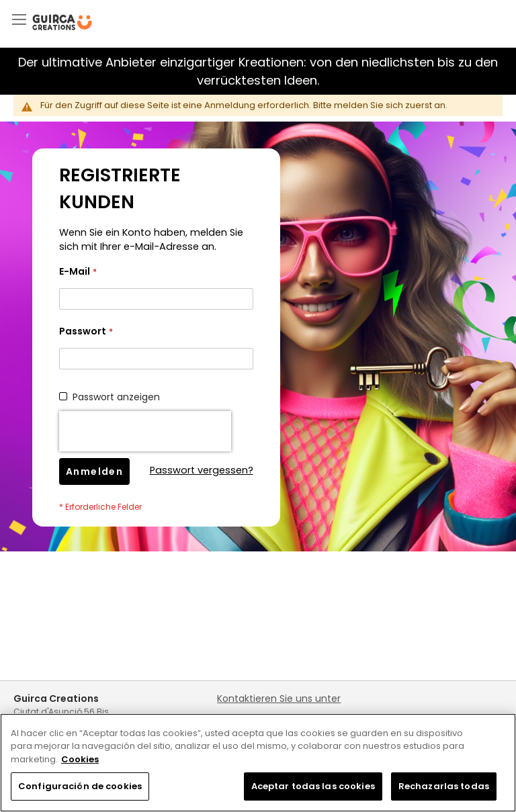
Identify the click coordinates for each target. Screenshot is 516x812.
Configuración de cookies (80, 786)
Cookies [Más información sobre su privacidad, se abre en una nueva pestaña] (80, 759)
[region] (258, 763)
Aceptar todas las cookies (313, 786)
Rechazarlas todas (444, 786)
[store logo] (62, 22)
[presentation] (145, 431)
